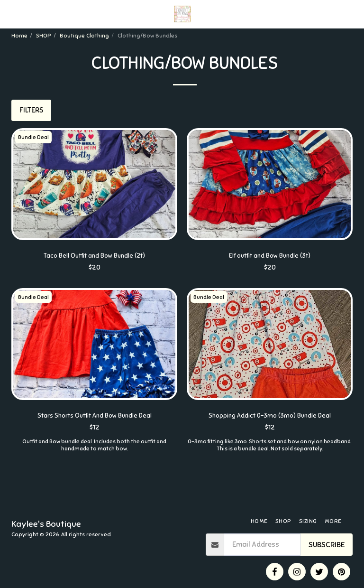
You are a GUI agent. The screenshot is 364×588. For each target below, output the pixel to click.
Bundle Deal (35, 137)
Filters (32, 110)
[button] (10, 14)
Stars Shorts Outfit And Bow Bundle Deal (94, 418)
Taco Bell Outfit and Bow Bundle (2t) (95, 257)
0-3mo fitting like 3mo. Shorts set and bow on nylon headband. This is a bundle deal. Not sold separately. (270, 448)
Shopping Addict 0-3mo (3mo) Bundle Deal (270, 418)
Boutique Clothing (84, 36)
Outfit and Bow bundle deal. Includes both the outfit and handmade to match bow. (94, 448)
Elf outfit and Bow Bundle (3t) (270, 257)
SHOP (44, 36)
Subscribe (327, 545)
